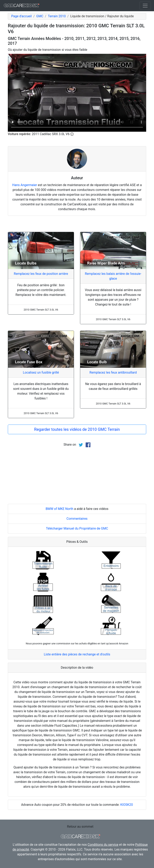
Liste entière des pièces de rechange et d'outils (77, 654)
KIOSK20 (127, 805)
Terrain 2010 (57, 16)
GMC (40, 16)
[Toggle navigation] (145, 6)
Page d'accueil (21, 16)
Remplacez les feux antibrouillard (113, 372)
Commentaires (77, 519)
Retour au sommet (80, 827)
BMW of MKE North (59, 509)
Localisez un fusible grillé (41, 372)
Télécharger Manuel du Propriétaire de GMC (77, 528)
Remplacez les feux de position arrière (41, 274)
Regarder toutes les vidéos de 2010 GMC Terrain (77, 429)
